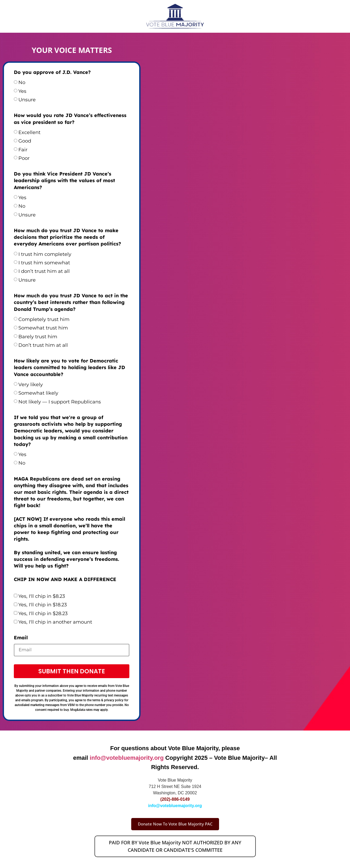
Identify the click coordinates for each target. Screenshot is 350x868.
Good (25, 141)
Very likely (31, 385)
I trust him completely (45, 254)
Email (21, 638)
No (22, 82)
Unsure (27, 100)
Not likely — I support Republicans (60, 402)
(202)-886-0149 (175, 800)
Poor (24, 158)
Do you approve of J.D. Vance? (52, 72)
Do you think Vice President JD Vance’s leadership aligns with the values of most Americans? (64, 180)
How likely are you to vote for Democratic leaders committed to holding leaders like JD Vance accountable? (69, 367)
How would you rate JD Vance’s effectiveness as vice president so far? (70, 119)
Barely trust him (38, 337)
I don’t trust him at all (44, 271)
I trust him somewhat (44, 263)
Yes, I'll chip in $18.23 (43, 605)
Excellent (29, 132)
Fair (23, 150)
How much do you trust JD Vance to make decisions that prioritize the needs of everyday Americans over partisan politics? (67, 237)
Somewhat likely (38, 393)
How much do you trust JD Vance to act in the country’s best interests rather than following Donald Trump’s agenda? (71, 302)
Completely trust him (44, 319)
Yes (22, 91)
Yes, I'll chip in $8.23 (42, 596)
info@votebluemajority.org (127, 759)
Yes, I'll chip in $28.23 (43, 614)
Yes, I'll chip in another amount (55, 622)
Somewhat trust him (43, 328)
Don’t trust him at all (43, 345)
